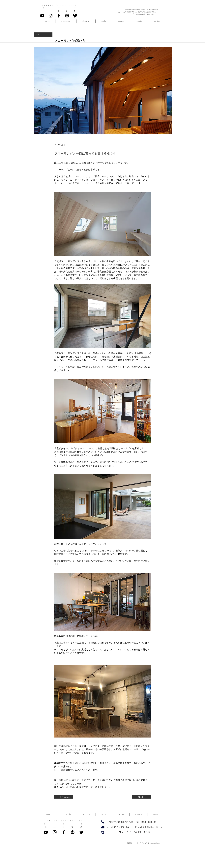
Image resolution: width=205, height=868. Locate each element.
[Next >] (141, 797)
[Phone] (103, 822)
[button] (86, 21)
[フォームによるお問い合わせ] (135, 832)
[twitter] (75, 16)
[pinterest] (67, 16)
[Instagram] (51, 16)
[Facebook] (59, 16)
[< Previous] (64, 797)
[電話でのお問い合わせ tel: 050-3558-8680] (132, 822)
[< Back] (43, 35)
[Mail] (103, 827)
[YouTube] (42, 16)
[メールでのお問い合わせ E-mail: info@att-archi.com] (135, 827)
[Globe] (103, 832)
